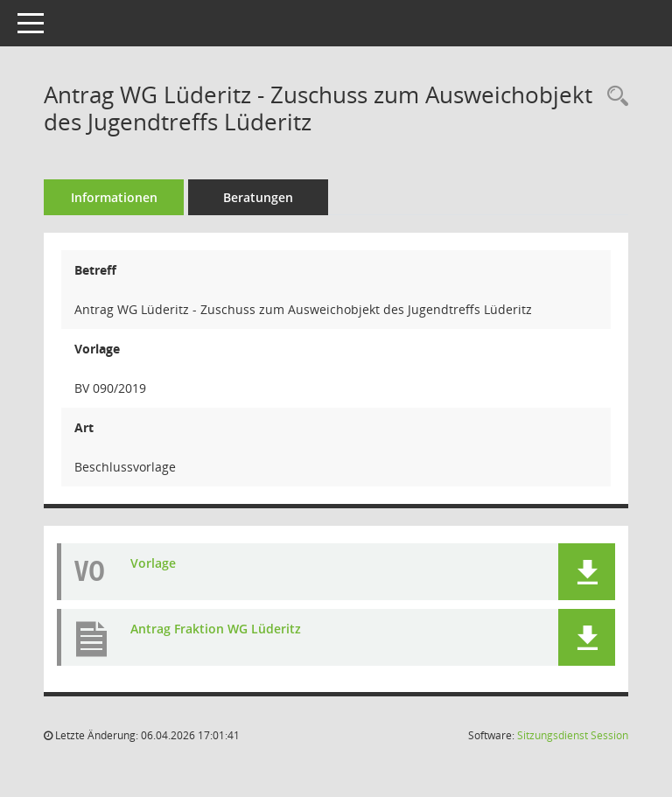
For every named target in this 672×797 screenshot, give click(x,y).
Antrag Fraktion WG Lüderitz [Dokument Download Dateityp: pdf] (216, 629)
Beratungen (258, 197)
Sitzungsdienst (573, 735)
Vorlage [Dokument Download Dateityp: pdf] (153, 563)
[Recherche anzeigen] (613, 97)
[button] (587, 572)
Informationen (114, 197)
